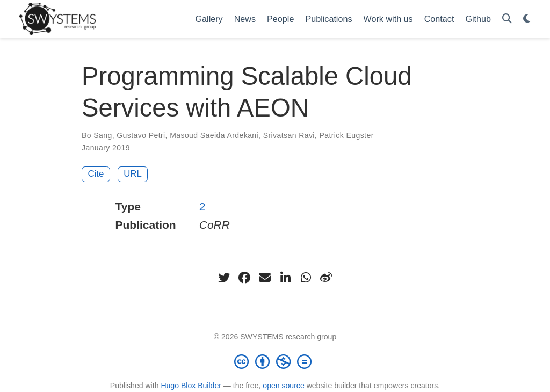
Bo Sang (97, 135)
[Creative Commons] (275, 361)
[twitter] (224, 278)
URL (133, 174)
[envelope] (265, 278)
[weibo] (326, 278)
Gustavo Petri (141, 135)
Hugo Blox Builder (191, 386)
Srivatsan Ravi (289, 135)
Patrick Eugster (346, 135)
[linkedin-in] (285, 278)
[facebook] (244, 278)
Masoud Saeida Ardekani (214, 135)
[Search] (507, 19)
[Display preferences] (527, 19)
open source (283, 386)
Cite (96, 174)
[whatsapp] (306, 278)
